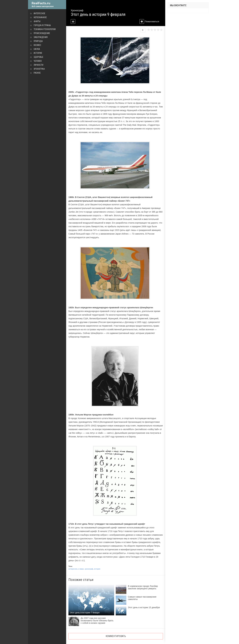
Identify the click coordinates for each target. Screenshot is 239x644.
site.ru (47, 5)
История (38, 53)
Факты (37, 21)
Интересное (39, 13)
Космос (37, 45)
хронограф (89, 569)
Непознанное (40, 17)
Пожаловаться (149, 21)
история (97, 569)
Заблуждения (41, 37)
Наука (37, 49)
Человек (38, 61)
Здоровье (38, 57)
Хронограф (39, 69)
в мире (81, 569)
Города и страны (42, 25)
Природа (38, 41)
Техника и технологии (45, 29)
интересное (73, 569)
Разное (37, 73)
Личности (38, 65)
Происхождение (42, 33)
